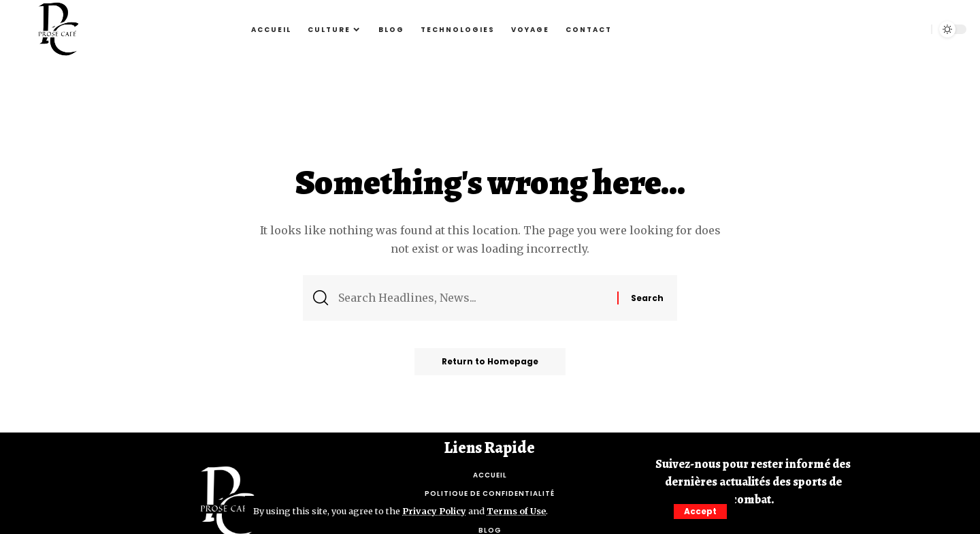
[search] (914, 29)
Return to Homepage (490, 361)
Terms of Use (516, 511)
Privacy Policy (434, 511)
